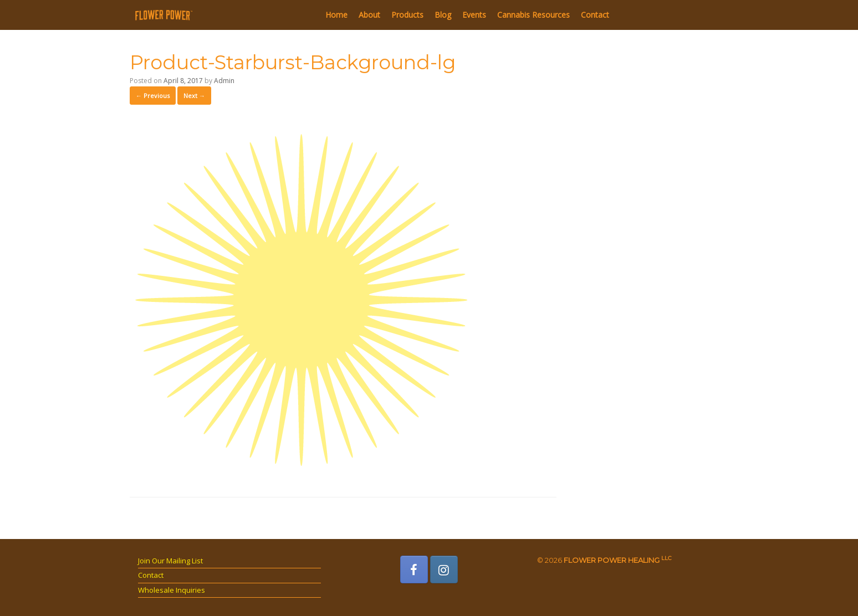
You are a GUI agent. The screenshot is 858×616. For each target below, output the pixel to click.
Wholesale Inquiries (172, 590)
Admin (224, 81)
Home (336, 15)
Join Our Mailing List (170, 561)
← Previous (153, 96)
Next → (194, 96)
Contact (595, 15)
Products (407, 15)
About (369, 15)
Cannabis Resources (533, 15)
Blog (443, 15)
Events (474, 15)
